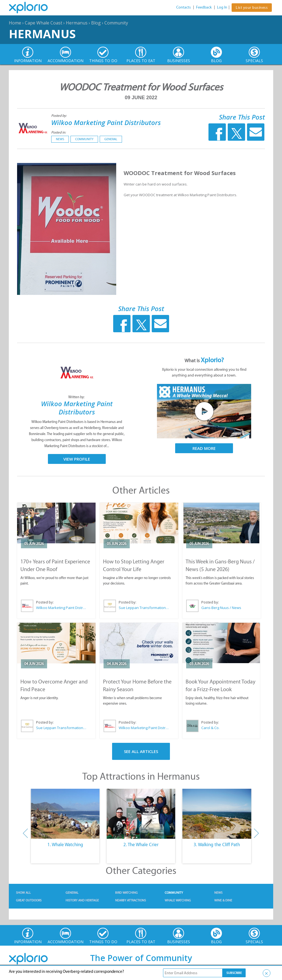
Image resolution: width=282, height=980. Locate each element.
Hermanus (77, 23)
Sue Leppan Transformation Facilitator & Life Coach (144, 608)
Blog (96, 23)
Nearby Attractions (131, 900)
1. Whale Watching (65, 845)
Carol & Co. (210, 728)
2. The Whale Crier (141, 845)
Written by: (77, 397)
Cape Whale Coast (44, 23)
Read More (204, 448)
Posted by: (59, 116)
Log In (222, 7)
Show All (23, 893)
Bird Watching (126, 893)
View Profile (77, 459)
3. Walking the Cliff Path (217, 845)
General (111, 139)
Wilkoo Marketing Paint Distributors (106, 122)
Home (15, 23)
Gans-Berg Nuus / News (221, 608)
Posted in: (59, 132)
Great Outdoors (29, 900)
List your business (252, 8)
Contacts (184, 7)
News (60, 139)
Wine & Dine (223, 900)
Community (116, 23)
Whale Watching (178, 900)
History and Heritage (82, 900)
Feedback (204, 7)
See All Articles (141, 751)
